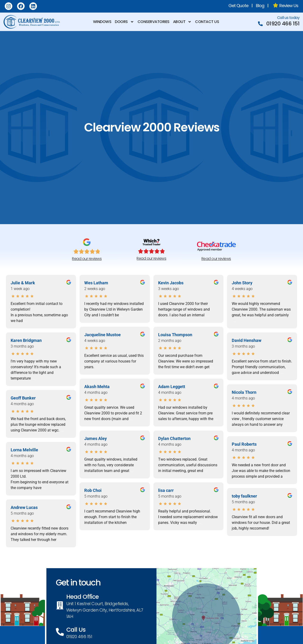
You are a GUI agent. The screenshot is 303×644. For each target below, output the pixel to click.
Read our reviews (87, 259)
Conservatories (154, 22)
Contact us (207, 22)
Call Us (78, 630)
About (182, 22)
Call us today (288, 18)
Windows (102, 22)
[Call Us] (62, 632)
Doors (124, 22)
